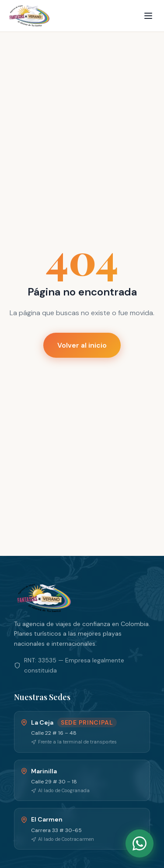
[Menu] (148, 16)
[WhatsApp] (140, 843)
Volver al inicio (82, 345)
